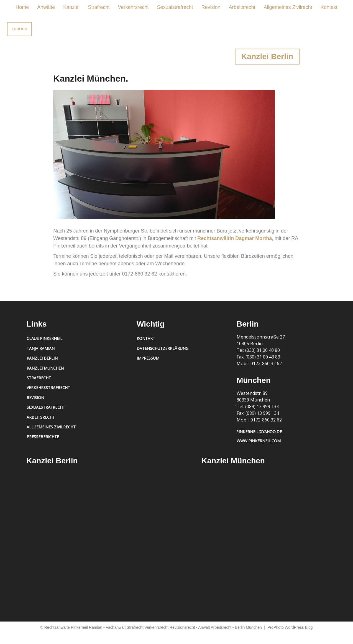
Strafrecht (99, 7)
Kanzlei (71, 7)
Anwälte (46, 7)
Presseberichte (43, 437)
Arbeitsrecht (242, 7)
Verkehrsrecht (133, 7)
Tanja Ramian (41, 348)
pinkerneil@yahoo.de (259, 432)
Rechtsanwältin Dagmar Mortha (235, 238)
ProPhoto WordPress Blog (290, 627)
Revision (211, 7)
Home (22, 7)
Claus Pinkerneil (44, 338)
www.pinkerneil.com (259, 441)
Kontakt (329, 7)
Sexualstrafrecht (175, 7)
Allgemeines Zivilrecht (288, 7)
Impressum (148, 358)
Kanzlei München (45, 368)
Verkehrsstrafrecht (48, 387)
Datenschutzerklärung (163, 348)
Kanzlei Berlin (42, 358)
